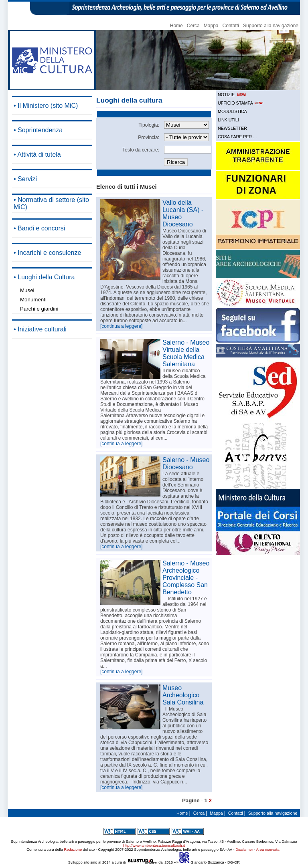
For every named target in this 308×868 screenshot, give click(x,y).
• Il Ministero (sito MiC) (46, 106)
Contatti (231, 26)
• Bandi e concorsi (39, 228)
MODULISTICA (232, 111)
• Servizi (25, 179)
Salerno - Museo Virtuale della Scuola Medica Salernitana (186, 353)
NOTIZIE (232, 95)
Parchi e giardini (39, 309)
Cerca (193, 26)
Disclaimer (244, 850)
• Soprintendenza (38, 130)
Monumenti (33, 300)
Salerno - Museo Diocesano (186, 463)
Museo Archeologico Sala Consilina (183, 695)
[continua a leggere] (121, 326)
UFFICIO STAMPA (241, 103)
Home (176, 26)
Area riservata (268, 850)
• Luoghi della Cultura (44, 277)
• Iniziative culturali (40, 329)
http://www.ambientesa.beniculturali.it (154, 846)
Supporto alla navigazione (271, 26)
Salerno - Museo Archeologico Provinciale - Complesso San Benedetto (186, 578)
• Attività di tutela (37, 154)
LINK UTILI (228, 120)
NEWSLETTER (232, 128)
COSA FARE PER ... (237, 137)
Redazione (73, 850)
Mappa (211, 26)
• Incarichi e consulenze (47, 253)
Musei (27, 290)
